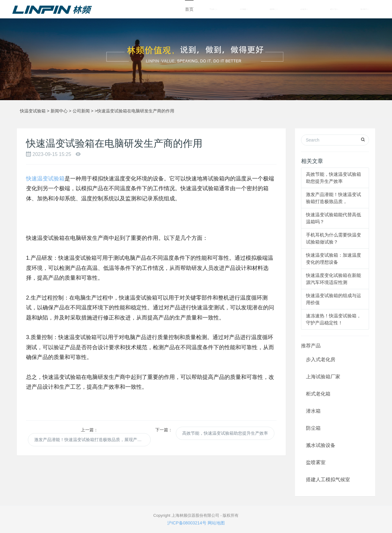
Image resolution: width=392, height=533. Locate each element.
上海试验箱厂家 (323, 377)
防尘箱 (313, 428)
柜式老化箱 (318, 394)
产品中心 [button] (213, 9)
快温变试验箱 (33, 111)
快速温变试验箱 (45, 179)
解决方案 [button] (334, 9)
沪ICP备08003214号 (187, 523)
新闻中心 (59, 111)
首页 (189, 9)
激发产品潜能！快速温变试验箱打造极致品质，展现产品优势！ (92, 440)
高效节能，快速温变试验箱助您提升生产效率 (225, 433)
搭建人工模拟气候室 (328, 480)
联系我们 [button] (365, 9)
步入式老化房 (321, 359)
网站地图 (216, 523)
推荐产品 (311, 346)
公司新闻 (81, 111)
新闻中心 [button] (274, 9)
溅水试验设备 (321, 445)
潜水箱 (313, 411)
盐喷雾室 (316, 462)
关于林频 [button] (244, 9)
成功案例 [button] (304, 9)
